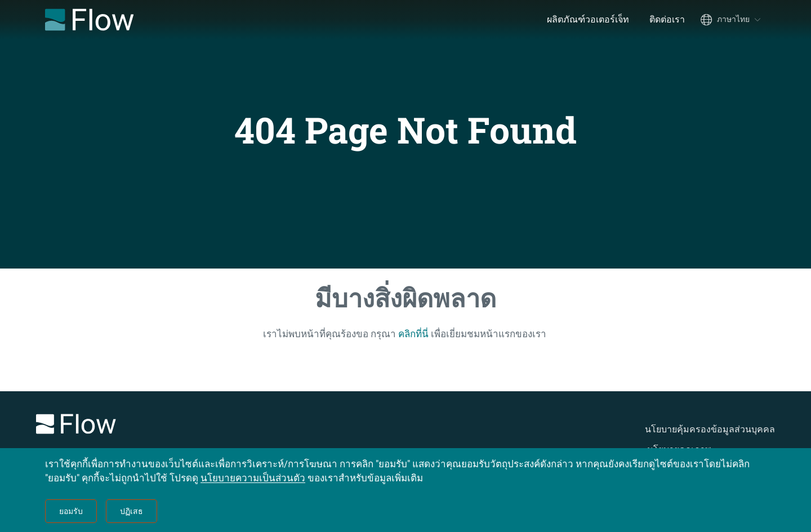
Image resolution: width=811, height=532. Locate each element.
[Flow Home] (89, 20)
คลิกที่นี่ (413, 334)
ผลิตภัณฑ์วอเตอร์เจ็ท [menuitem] (588, 19)
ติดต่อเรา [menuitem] (667, 19)
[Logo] (180, 426)
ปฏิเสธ (132, 511)
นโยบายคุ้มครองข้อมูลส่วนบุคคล (710, 429)
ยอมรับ (71, 511)
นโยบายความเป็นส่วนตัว (253, 478)
